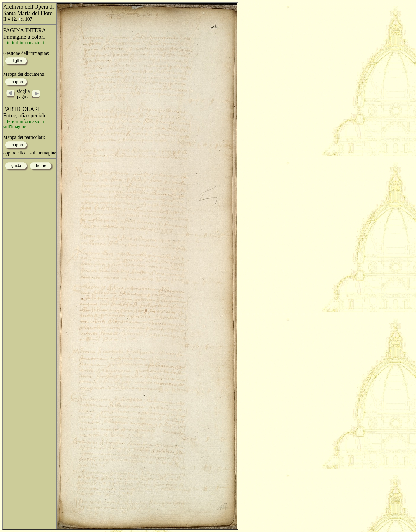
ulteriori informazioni (24, 43)
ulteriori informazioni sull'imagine (24, 124)
